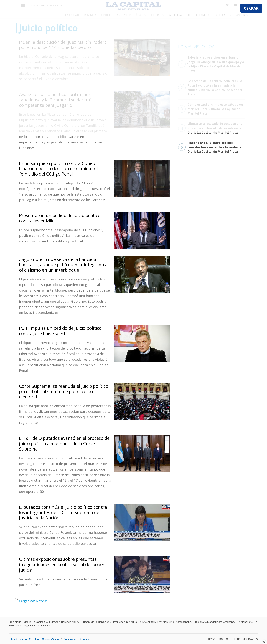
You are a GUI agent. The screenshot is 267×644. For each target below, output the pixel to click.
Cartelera (34, 639)
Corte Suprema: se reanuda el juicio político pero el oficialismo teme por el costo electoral (64, 391)
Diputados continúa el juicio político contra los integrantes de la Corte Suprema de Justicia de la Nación (63, 512)
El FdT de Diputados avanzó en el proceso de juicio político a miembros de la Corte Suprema (64, 443)
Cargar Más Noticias (33, 601)
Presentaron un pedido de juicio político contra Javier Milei (60, 218)
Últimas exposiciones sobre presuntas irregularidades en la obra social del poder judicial (62, 564)
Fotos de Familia (18, 639)
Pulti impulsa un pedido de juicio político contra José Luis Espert (60, 331)
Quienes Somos (51, 639)
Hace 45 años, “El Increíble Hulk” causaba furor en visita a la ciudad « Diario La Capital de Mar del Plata (210, 147)
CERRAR (251, 8)
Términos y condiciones (76, 639)
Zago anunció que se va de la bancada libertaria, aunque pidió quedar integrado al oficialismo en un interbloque (64, 265)
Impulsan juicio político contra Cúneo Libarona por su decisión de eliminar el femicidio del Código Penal (58, 169)
